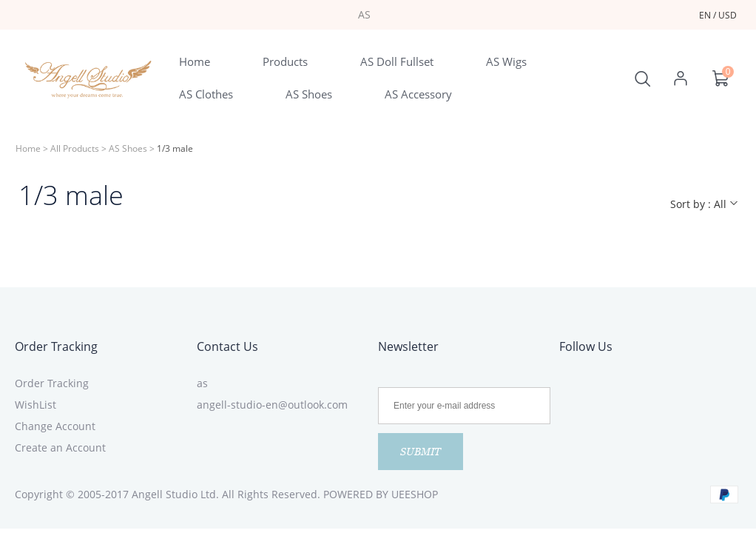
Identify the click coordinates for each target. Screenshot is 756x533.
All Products (75, 148)
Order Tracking (56, 346)
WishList (36, 405)
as (202, 383)
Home (28, 148)
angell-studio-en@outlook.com (272, 405)
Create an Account (60, 447)
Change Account (55, 426)
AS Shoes (128, 148)
